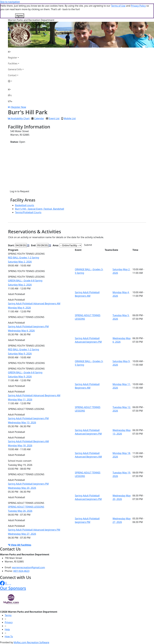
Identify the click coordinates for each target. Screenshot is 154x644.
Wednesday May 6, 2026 (21, 331)
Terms (8, 615)
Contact (12, 75)
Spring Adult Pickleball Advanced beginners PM (34, 530)
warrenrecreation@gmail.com (29, 567)
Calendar (39, 118)
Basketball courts (25, 205)
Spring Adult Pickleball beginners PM (28, 326)
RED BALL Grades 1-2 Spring (24, 258)
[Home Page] (16, 52)
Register (13, 58)
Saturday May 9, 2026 (20, 354)
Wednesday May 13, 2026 (22, 423)
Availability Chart (19, 118)
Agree (20, 16)
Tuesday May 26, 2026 (20, 511)
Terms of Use (118, 6)
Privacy (9, 622)
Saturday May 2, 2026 (20, 262)
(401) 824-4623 (21, 571)
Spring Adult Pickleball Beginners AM (28, 441)
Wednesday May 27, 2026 (22, 534)
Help (7, 629)
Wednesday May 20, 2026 (22, 488)
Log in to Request (20, 191)
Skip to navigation (10, 2)
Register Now (19, 107)
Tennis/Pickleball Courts (28, 212)
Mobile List (70, 118)
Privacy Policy (138, 6)
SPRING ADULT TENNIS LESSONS (26, 507)
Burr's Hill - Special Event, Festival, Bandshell (40, 209)
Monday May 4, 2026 (19, 308)
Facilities (13, 63)
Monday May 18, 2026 (20, 445)
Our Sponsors (13, 588)
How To (9, 636)
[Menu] (10, 101)
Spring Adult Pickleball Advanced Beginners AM (34, 304)
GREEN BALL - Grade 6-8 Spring (25, 281)
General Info (15, 69)
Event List (54, 118)
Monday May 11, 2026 (20, 400)
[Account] (16, 81)
